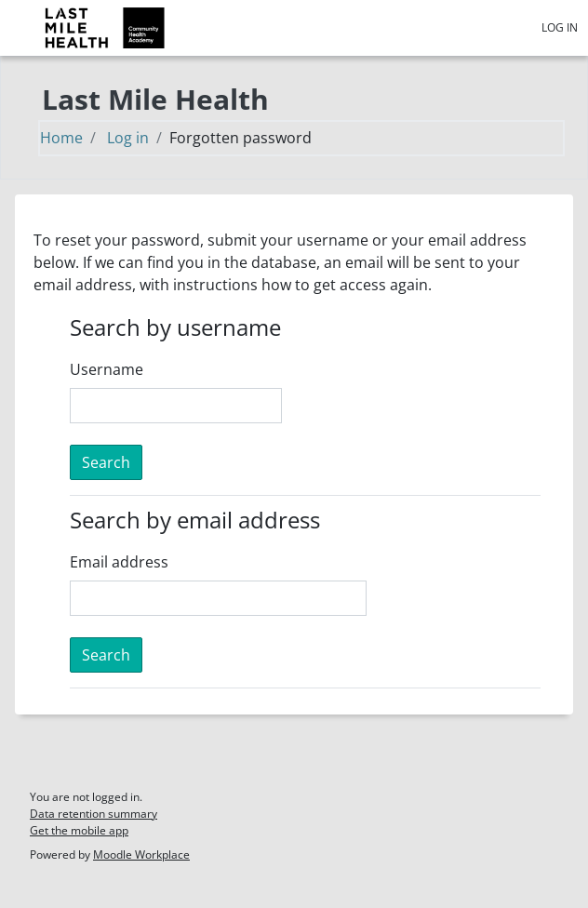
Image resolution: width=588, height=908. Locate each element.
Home (61, 138)
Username (107, 369)
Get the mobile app (79, 830)
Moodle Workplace (141, 855)
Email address (119, 562)
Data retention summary (94, 814)
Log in (560, 27)
